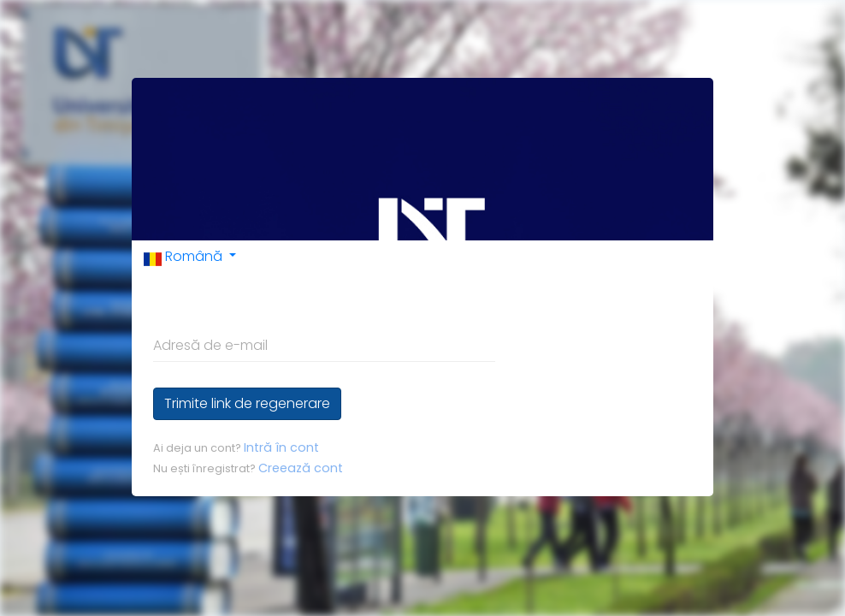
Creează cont (301, 468)
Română (185, 256)
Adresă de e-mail (210, 345)
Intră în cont (281, 447)
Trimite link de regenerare (247, 403)
